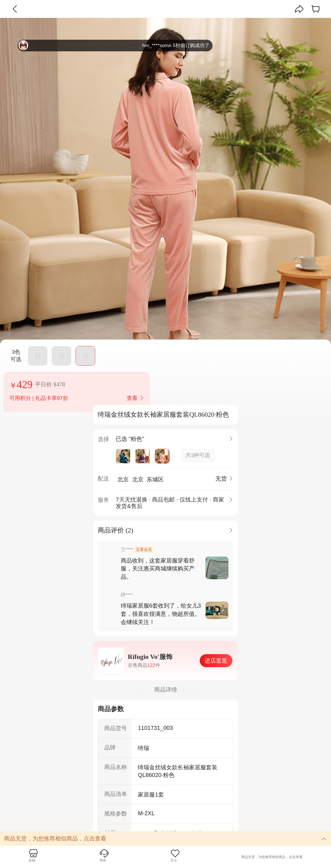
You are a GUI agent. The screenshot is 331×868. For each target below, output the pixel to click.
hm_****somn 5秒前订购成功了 (114, 46)
